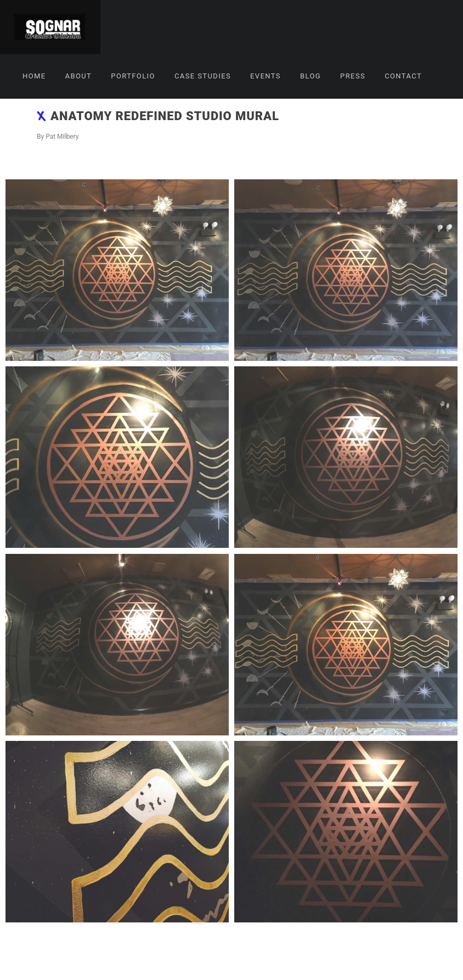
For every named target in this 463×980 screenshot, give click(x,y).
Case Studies (203, 76)
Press (353, 76)
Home (34, 76)
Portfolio (133, 76)
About (79, 76)
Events (266, 76)
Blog (310, 76)
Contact (403, 76)
